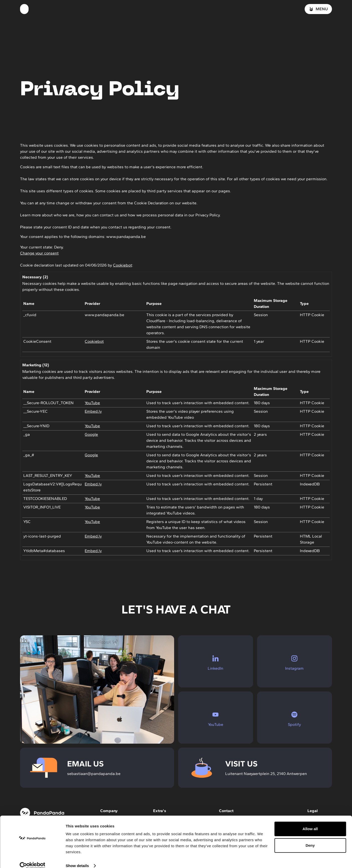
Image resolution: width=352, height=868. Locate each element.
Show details (77, 858)
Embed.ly (93, 411)
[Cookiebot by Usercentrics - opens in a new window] (32, 858)
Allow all (310, 821)
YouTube (92, 403)
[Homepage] (24, 9)
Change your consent (39, 253)
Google (91, 434)
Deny (310, 838)
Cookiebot (123, 265)
